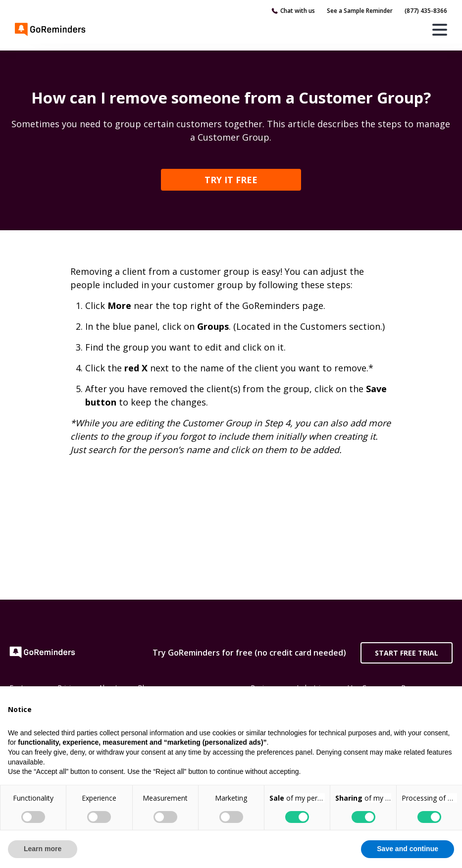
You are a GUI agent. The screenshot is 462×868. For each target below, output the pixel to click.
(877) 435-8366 (426, 11)
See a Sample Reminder (360, 11)
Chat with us (298, 11)
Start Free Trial (407, 653)
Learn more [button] (43, 849)
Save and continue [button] (408, 849)
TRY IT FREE (231, 180)
